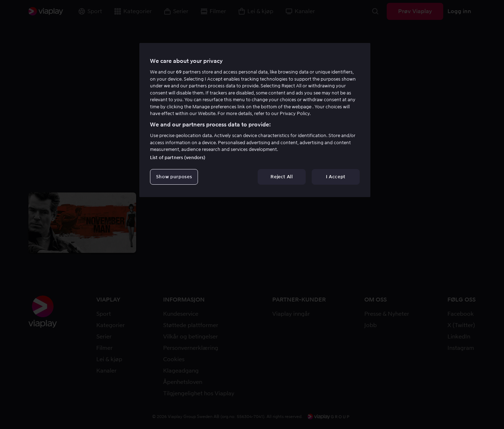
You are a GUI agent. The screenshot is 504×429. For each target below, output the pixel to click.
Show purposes (174, 177)
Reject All (282, 177)
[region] (255, 120)
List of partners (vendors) (178, 158)
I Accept (336, 177)
